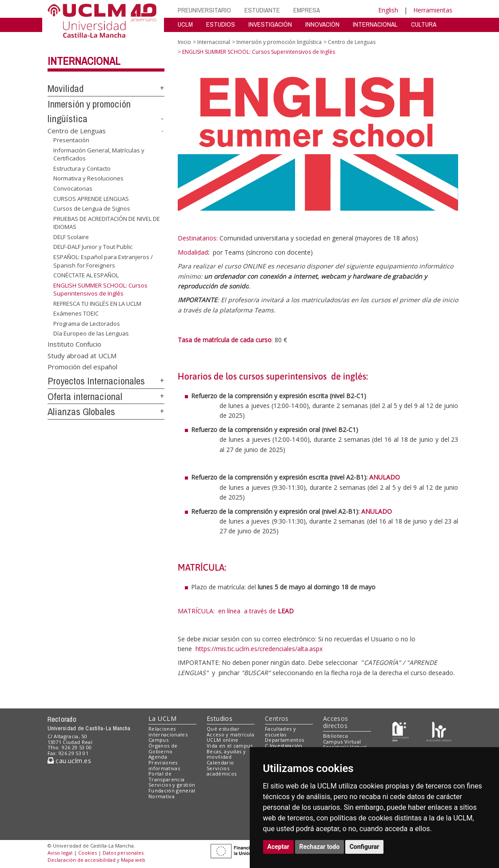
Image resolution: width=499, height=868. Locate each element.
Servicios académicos (222, 771)
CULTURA (424, 24)
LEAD (286, 611)
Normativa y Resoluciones (88, 178)
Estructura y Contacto (82, 168)
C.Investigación (284, 746)
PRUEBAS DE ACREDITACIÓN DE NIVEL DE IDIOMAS (107, 223)
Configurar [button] (365, 847)
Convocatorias (73, 188)
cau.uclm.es (69, 761)
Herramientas (433, 10)
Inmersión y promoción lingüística (279, 42)
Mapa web (133, 860)
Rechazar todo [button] (320, 847)
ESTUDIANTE (262, 10)
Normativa (162, 796)
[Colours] (439, 730)
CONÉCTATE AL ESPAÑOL (86, 275)
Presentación (71, 140)
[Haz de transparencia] (401, 730)
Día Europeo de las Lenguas (91, 333)
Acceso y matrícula (230, 734)
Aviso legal (60, 853)
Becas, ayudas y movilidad (226, 754)
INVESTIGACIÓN (270, 24)
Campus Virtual (342, 742)
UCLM (185, 24)
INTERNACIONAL (375, 24)
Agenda (158, 757)
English (388, 10)
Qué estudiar (223, 729)
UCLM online (223, 740)
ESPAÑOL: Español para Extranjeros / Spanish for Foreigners (103, 261)
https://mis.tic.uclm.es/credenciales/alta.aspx (259, 649)
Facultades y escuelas (280, 732)
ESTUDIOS (221, 24)
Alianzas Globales (81, 412)
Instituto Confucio (74, 344)
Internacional (84, 61)
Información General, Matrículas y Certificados (99, 154)
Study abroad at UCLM (82, 355)
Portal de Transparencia (166, 776)
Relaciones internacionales (168, 732)
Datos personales (123, 853)
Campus (158, 740)
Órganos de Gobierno (163, 748)
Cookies (88, 853)
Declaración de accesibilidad (82, 860)
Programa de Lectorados (87, 324)
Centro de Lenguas (77, 131)
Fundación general (172, 790)
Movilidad (66, 88)
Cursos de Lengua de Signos (92, 208)
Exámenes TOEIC (76, 313)
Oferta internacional (85, 396)
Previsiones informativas (164, 765)
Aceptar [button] (279, 847)
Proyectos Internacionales (96, 381)
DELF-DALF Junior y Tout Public (93, 247)
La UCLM (162, 718)
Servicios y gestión (172, 785)
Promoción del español (82, 367)
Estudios (220, 718)
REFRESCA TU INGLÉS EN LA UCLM (97, 304)
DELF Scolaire (71, 237)
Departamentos (284, 740)
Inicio (184, 42)
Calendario (220, 762)
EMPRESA (307, 10)
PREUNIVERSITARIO (204, 10)
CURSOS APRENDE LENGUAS (91, 198)
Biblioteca (335, 736)
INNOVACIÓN (322, 24)
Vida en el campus (230, 746)
